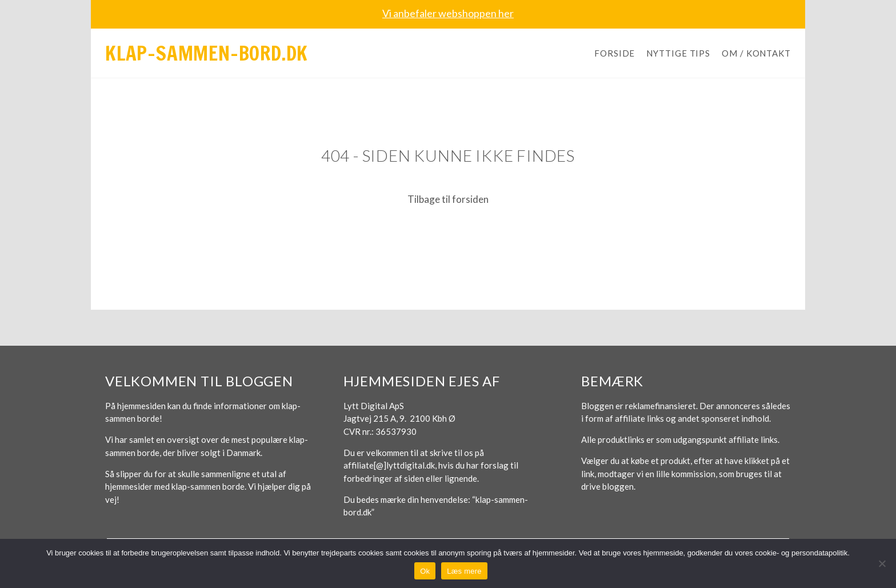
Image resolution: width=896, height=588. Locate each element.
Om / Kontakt (756, 53)
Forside (615, 53)
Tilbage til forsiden (448, 199)
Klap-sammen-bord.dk (207, 53)
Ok (425, 571)
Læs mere (464, 571)
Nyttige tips (678, 53)
